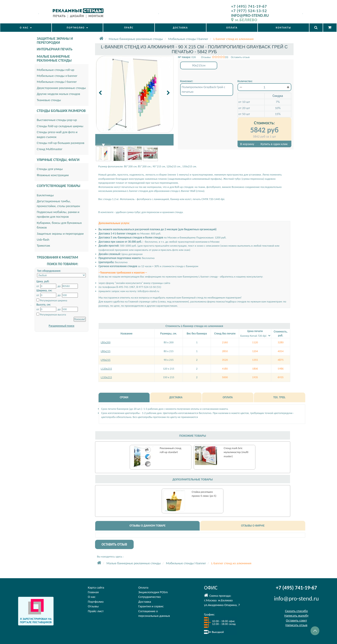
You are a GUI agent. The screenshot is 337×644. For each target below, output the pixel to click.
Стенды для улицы (50, 169)
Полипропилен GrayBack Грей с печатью (203, 89)
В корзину (247, 144)
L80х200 (106, 342)
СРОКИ (124, 397)
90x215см (199, 65)
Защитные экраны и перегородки (60, 234)
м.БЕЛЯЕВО (244, 20)
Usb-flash (43, 240)
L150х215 (106, 377)
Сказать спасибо (296, 611)
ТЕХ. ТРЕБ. (280, 397)
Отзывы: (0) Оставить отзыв (225, 57)
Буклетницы (45, 195)
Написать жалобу (296, 616)
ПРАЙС (129, 28)
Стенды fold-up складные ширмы (60, 126)
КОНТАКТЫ (284, 28)
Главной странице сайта (143, 301)
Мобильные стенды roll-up (56, 70)
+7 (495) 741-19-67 (249, 6)
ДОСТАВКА (180, 28)
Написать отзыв (296, 625)
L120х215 (106, 369)
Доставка (145, 602)
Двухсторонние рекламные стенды (61, 88)
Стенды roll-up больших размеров (61, 143)
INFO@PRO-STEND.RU (250, 15)
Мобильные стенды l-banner (57, 82)
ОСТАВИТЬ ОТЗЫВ (114, 544)
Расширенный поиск (62, 326)
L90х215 (106, 360)
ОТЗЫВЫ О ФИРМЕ (253, 526)
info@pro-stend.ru (148, 291)
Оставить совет (296, 620)
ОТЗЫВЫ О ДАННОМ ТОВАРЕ (147, 526)
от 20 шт (244, 108)
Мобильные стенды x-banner (57, 76)
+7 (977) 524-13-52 (249, 11)
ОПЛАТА (232, 28)
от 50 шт (244, 114)
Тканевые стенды (49, 100)
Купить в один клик (274, 144)
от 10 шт (244, 102)
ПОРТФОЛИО (77, 28)
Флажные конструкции (53, 175)
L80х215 (106, 351)
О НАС (26, 28)
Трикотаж (43, 246)
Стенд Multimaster (50, 149)
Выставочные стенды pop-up (57, 120)
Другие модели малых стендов (58, 94)
